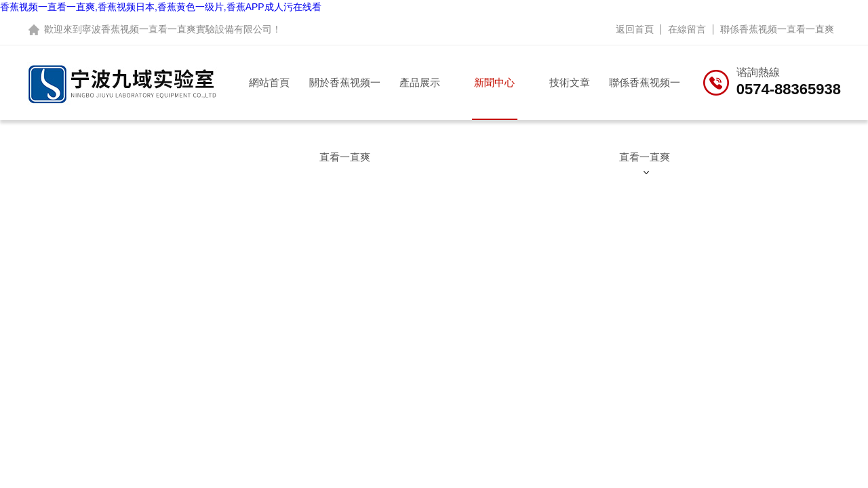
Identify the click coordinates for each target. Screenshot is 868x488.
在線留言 (687, 29)
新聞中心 (494, 82)
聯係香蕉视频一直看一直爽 (777, 29)
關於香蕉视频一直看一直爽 (345, 98)
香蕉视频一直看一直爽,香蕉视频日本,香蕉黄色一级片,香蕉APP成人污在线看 (161, 7)
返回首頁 (635, 29)
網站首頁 (269, 82)
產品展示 (420, 82)
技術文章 (570, 82)
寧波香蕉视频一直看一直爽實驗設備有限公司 (177, 29)
